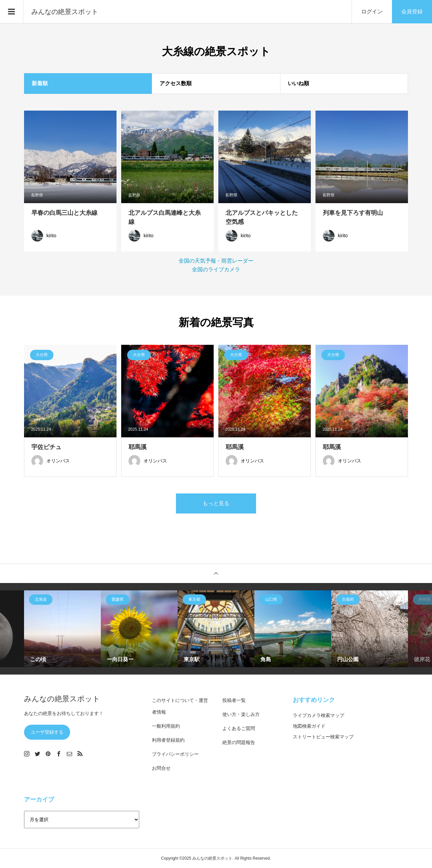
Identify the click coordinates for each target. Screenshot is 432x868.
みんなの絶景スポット (65, 12)
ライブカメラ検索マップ (318, 715)
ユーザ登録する (47, 732)
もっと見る (216, 503)
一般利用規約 (166, 726)
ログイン (372, 12)
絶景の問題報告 (239, 742)
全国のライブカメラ (216, 269)
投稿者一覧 (234, 700)
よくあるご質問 (239, 728)
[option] (62, 629)
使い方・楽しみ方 (241, 714)
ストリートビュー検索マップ (323, 737)
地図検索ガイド (309, 726)
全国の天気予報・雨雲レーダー (216, 261)
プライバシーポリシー (175, 754)
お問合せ (161, 768)
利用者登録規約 (168, 740)
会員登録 (412, 12)
